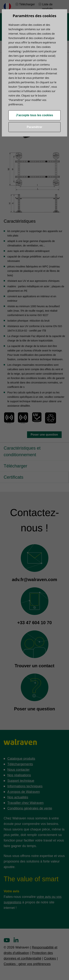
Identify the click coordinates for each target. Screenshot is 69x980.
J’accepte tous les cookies (35, 115)
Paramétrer (34, 127)
